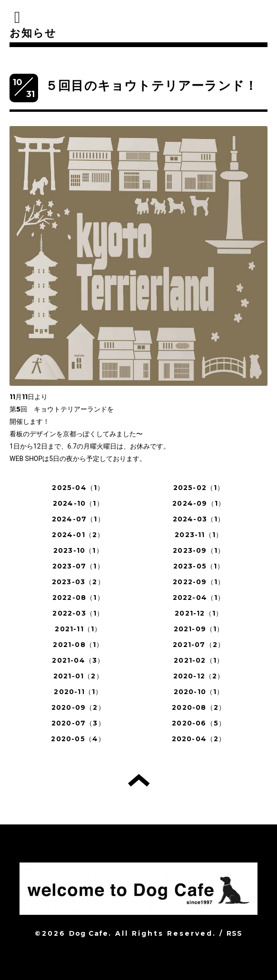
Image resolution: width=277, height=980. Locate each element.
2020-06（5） (199, 723)
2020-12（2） (199, 676)
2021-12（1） (199, 613)
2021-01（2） (78, 676)
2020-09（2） (78, 707)
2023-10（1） (78, 550)
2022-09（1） (199, 582)
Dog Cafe (89, 933)
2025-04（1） (78, 488)
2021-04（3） (78, 660)
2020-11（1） (78, 692)
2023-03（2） (78, 582)
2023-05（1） (199, 566)
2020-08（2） (199, 707)
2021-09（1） (199, 629)
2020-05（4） (78, 739)
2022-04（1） (199, 598)
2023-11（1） (199, 535)
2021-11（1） (78, 629)
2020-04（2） (199, 739)
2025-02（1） (199, 488)
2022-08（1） (78, 598)
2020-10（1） (199, 692)
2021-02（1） (199, 660)
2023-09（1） (199, 550)
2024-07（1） (78, 519)
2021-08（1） (78, 645)
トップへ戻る (139, 780)
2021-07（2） (199, 645)
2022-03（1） (78, 613)
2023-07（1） (78, 566)
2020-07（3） (78, 723)
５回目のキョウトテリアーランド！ (151, 86)
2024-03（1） (199, 519)
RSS (235, 933)
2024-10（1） (78, 503)
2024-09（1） (199, 503)
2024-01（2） (78, 535)
